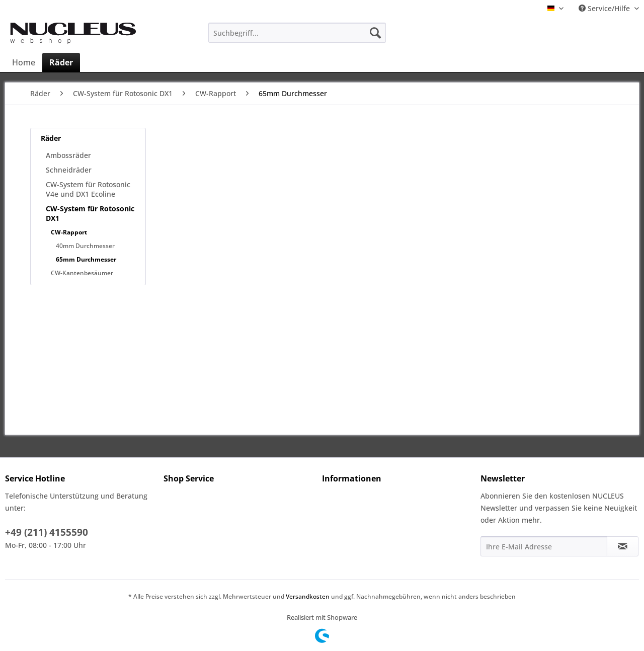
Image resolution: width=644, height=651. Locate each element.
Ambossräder (68, 155)
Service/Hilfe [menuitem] (605, 8)
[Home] (24, 62)
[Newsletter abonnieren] (623, 546)
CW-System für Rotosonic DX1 (90, 213)
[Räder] (61, 62)
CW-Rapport (69, 232)
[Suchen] (375, 33)
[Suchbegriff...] (297, 33)
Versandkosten (308, 596)
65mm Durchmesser (86, 259)
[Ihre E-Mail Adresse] (544, 546)
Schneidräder (69, 170)
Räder (51, 138)
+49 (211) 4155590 (47, 532)
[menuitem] (297, 33)
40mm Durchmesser (85, 246)
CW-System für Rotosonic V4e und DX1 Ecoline (88, 189)
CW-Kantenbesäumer (82, 273)
